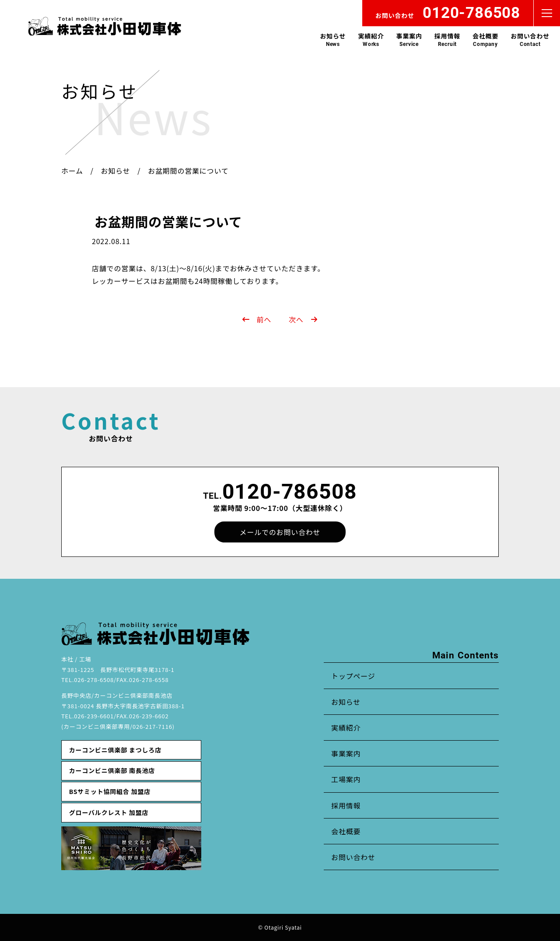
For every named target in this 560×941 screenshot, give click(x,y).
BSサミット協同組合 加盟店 (110, 791)
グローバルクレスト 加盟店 (109, 812)
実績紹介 (371, 39)
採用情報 (447, 39)
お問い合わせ (530, 39)
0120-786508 (290, 491)
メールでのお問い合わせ (280, 532)
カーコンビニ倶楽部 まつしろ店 (115, 750)
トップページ (353, 676)
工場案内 (346, 779)
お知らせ (333, 39)
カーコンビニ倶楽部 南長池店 (112, 770)
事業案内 (409, 39)
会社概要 (485, 39)
